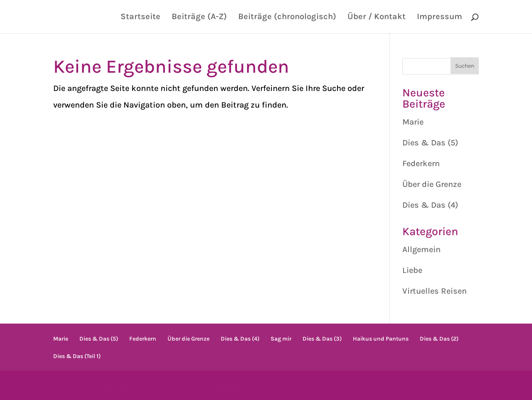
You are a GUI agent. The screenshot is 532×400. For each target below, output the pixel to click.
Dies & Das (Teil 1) (77, 356)
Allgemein (421, 249)
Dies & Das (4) (430, 205)
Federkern (421, 163)
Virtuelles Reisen (435, 291)
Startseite (140, 17)
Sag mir (281, 339)
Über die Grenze (432, 184)
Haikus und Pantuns (381, 339)
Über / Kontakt (377, 17)
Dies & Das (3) (322, 339)
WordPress (238, 385)
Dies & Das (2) (439, 339)
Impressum (440, 17)
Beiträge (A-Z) (199, 17)
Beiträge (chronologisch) (287, 17)
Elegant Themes (134, 385)
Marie (413, 122)
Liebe (412, 270)
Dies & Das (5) (430, 143)
